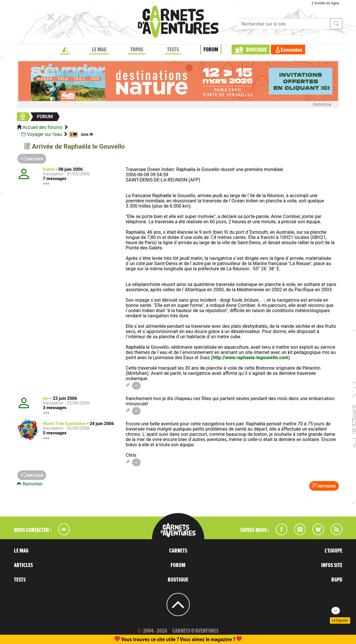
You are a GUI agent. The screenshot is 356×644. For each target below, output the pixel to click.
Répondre (324, 486)
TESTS (173, 50)
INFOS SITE (332, 565)
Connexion (291, 50)
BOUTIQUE (256, 50)
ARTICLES (23, 565)
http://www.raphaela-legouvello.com (250, 358)
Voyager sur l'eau (44, 134)
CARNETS (178, 551)
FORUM (211, 50)
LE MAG (99, 50)
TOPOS (137, 50)
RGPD (337, 580)
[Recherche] (284, 24)
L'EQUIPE (333, 551)
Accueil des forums (42, 127)
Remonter (32, 484)
